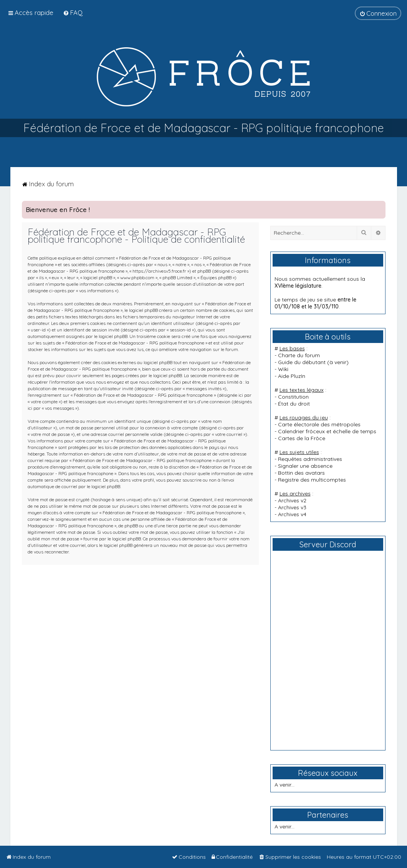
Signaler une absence (305, 466)
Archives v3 (292, 507)
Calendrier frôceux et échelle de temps (327, 431)
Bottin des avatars (301, 473)
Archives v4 (292, 514)
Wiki (283, 369)
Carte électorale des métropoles (319, 424)
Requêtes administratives (310, 459)
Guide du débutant (302, 362)
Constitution (293, 397)
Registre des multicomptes (312, 480)
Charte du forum (299, 355)
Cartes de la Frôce (302, 438)
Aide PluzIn (292, 376)
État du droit (294, 404)
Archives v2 (292, 500)
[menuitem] (73, 12)
